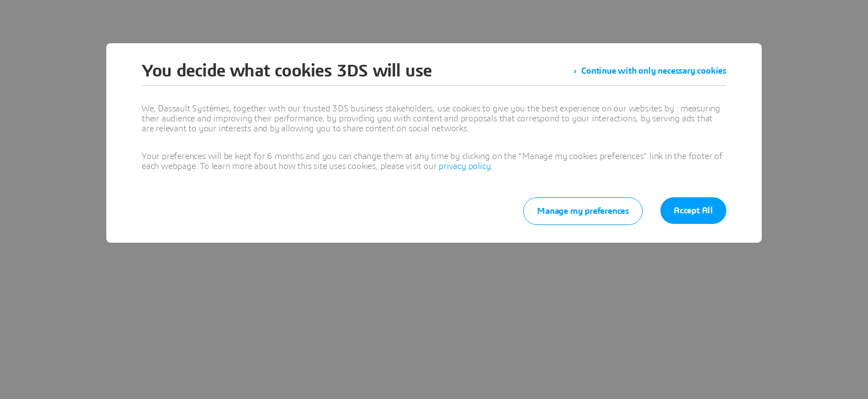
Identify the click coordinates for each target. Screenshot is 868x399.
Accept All (693, 211)
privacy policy (464, 166)
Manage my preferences (583, 211)
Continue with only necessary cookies (654, 71)
